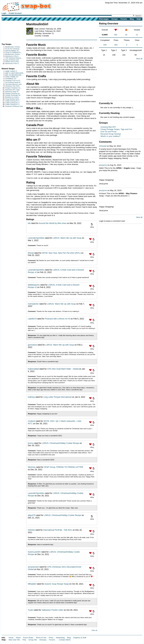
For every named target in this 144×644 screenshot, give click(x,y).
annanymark (33, 567)
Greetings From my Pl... (13, 81)
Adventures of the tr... (12, 56)
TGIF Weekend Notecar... (14, 58)
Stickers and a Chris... (13, 62)
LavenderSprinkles (36, 238)
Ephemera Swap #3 (12, 92)
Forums (124, 19)
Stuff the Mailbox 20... (12, 51)
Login (4, 13)
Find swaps (104, 19)
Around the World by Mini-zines (53, 223)
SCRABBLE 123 (11, 79)
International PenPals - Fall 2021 (58, 530)
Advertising (60, 638)
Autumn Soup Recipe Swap (57, 584)
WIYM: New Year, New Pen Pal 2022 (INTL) (61, 253)
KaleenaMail (33, 369)
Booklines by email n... (13, 97)
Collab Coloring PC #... (13, 101)
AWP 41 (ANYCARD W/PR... (15, 73)
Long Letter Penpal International (57, 397)
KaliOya (31, 397)
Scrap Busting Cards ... (13, 99)
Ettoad (31, 253)
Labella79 (32, 319)
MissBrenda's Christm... (13, 47)
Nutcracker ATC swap (12, 90)
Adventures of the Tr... (13, 64)
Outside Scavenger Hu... (13, 95)
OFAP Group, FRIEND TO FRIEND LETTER (64, 467)
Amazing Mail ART (108, 127)
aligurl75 (32, 515)
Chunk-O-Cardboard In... (13, 52)
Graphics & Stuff (80, 638)
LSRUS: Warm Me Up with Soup (67, 238)
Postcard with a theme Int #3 (58, 319)
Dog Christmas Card (12, 60)
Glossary (43, 640)
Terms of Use (41, 638)
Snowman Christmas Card (14, 106)
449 (105, 45)
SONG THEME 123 (12, 77)
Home (11, 638)
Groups (115, 19)
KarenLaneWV (34, 552)
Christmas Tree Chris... (13, 86)
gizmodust (32, 345)
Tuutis (31, 610)
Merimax (32, 467)
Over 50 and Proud (108, 132)
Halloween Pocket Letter (52, 610)
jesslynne (103, 165)
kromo (31, 443)
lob (29, 223)
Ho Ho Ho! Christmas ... (13, 49)
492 (116, 35)
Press (51, 638)
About (18, 638)
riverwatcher (33, 304)
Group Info (33, 640)
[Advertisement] (11, 31)
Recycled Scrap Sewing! (111, 134)
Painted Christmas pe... (13, 94)
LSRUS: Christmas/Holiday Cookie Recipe (60, 443)
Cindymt (32, 421)
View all (94, 630)
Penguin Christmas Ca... (13, 88)
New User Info (14, 640)
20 (126, 35)
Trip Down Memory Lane (13, 84)
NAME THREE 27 (11, 71)
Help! (139, 19)
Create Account (15, 13)
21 (137, 35)
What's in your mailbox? (110, 136)
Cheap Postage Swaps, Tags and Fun (116, 129)
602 (116, 45)
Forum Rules (28, 638)
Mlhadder (32, 584)
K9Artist (31, 530)
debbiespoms (34, 285)
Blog (132, 19)
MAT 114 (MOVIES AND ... (14, 75)
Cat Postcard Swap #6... (13, 82)
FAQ (24, 640)
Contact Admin (65, 640)
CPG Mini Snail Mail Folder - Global (63, 369)
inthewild (103, 146)
